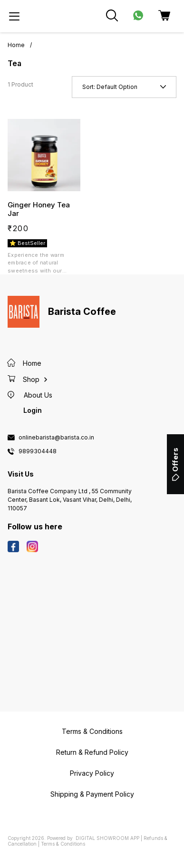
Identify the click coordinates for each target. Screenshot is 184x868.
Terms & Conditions (63, 844)
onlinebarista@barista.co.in (56, 438)
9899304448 (38, 451)
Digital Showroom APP (107, 838)
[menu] (14, 16)
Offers (175, 464)
